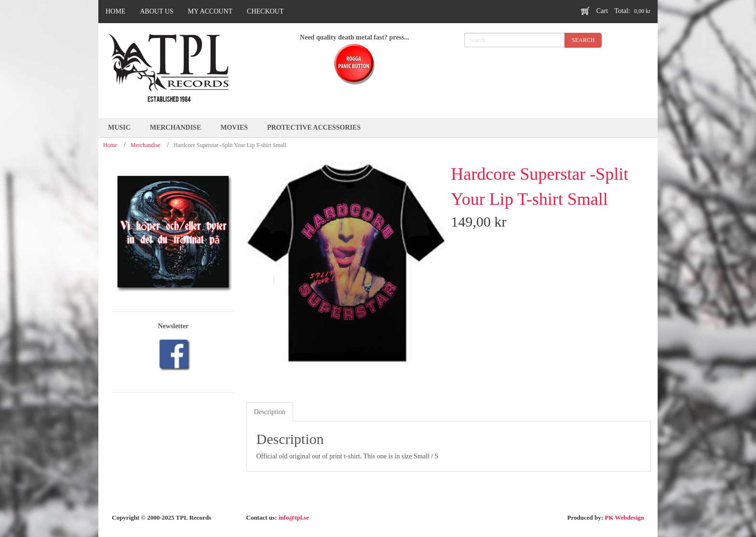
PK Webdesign (624, 517)
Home (110, 145)
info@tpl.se (294, 517)
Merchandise (146, 145)
